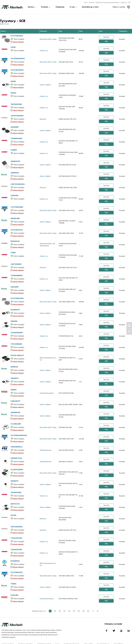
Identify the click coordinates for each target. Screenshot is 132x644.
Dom (86, 2)
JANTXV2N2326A (17, 115)
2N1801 (13, 92)
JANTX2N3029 (16, 261)
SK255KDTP (15, 306)
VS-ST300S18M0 (17, 205)
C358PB (14, 148)
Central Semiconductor (47, 389)
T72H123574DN (16, 532)
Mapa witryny (119, 638)
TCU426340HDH (17, 329)
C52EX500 (14, 194)
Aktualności (88, 638)
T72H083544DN (16, 137)
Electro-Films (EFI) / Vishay (48, 39)
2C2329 (13, 510)
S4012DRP (15, 284)
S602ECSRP (15, 216)
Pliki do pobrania (103, 638)
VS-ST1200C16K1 (17, 295)
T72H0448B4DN (16, 273)
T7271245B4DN (16, 340)
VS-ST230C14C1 (17, 227)
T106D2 (13, 577)
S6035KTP (14, 476)
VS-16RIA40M (16, 419)
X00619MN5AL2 (17, 442)
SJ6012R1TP (15, 397)
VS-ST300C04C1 (17, 566)
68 (88, 605)
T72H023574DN (16, 544)
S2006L (13, 81)
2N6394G (14, 318)
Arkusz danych (18, 42)
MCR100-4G (15, 239)
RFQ (106, 41)
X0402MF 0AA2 (16, 453)
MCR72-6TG (15, 498)
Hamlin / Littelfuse (45, 84)
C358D (13, 250)
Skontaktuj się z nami (90, 7)
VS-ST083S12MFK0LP (19, 431)
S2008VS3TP (15, 160)
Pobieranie (60, 7)
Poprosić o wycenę (44, 638)
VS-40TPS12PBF (17, 465)
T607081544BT (16, 487)
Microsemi (43, 118)
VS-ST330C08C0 (17, 36)
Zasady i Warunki (8, 638)
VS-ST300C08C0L (17, 69)
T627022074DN (16, 103)
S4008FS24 (15, 171)
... (83, 605)
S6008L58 (14, 363)
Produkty (91, 2)
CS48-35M (14, 589)
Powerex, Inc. (44, 50)
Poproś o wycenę (119, 7)
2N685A (14, 386)
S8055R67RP (15, 408)
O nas (72, 7)
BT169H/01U (15, 555)
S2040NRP (15, 126)
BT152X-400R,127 (17, 352)
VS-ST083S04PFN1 (18, 58)
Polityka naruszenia (25, 638)
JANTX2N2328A (17, 521)
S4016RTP (14, 374)
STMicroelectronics (46, 446)
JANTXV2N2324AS (18, 182)
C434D (13, 47)
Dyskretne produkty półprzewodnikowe (108, 2)
